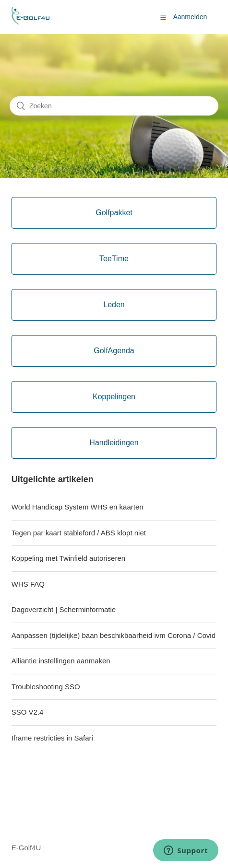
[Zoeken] (114, 106)
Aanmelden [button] (190, 17)
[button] (163, 17)
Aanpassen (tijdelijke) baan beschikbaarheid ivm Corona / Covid (114, 635)
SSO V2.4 (28, 712)
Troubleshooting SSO (46, 687)
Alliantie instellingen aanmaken (61, 661)
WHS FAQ (28, 584)
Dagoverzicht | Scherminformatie (64, 609)
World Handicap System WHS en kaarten (78, 507)
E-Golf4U (26, 848)
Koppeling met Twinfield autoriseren (68, 558)
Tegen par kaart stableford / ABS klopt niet (79, 533)
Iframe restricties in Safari (52, 738)
